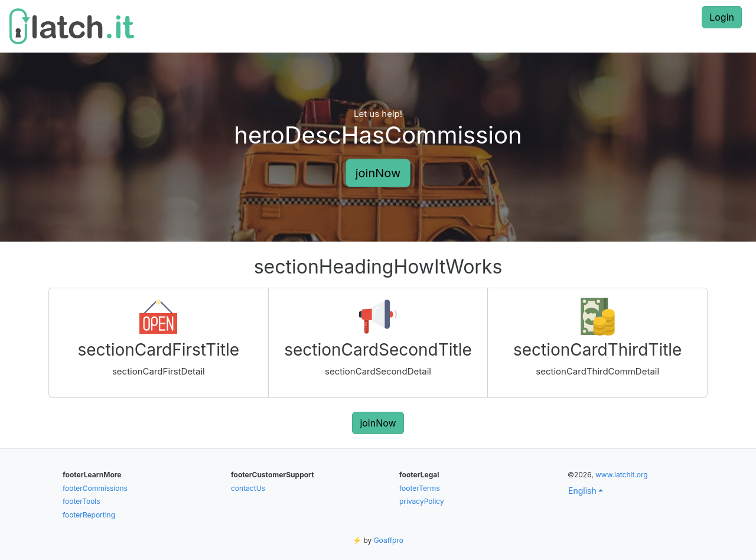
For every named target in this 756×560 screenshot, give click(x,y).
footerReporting (89, 515)
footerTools (82, 501)
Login (722, 17)
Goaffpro (389, 540)
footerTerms (419, 488)
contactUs (248, 488)
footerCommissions (95, 488)
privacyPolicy (422, 501)
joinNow (378, 172)
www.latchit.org (622, 475)
